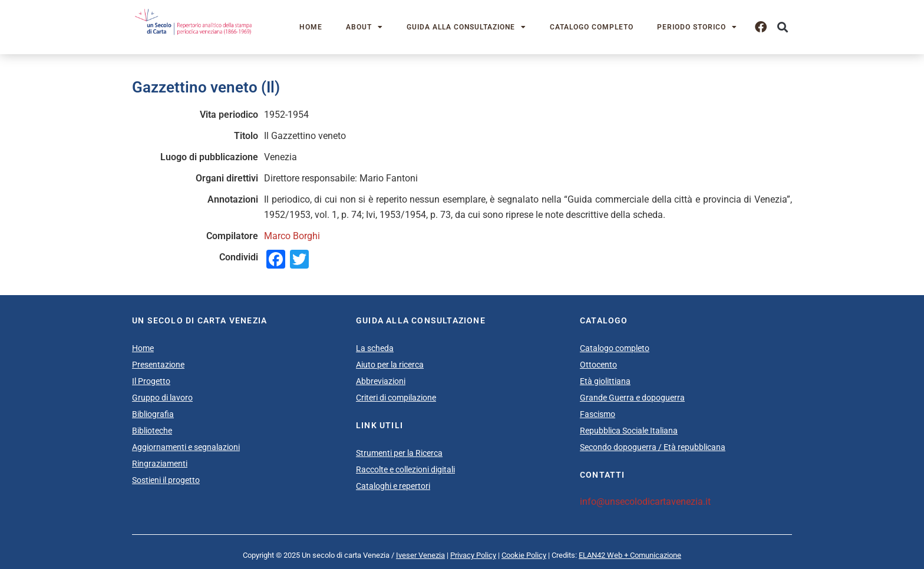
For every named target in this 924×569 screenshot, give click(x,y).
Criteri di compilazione (396, 398)
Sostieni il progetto (166, 480)
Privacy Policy (473, 555)
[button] (782, 27)
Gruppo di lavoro (162, 398)
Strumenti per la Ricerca (399, 453)
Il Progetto (151, 381)
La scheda (375, 348)
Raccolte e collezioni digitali (405, 469)
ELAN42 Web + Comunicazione (630, 555)
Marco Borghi (292, 236)
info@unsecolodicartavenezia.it (645, 502)
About (364, 27)
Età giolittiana (605, 381)
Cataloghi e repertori (393, 486)
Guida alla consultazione (466, 27)
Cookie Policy (524, 555)
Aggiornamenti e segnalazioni (186, 447)
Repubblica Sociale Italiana (629, 431)
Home (311, 27)
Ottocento (598, 365)
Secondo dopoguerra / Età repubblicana (653, 447)
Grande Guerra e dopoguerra (632, 398)
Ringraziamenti (160, 464)
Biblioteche (152, 431)
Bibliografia (153, 414)
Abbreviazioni (381, 381)
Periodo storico (697, 27)
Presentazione (158, 365)
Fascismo (598, 414)
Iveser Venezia (420, 555)
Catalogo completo (592, 27)
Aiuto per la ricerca (390, 365)
